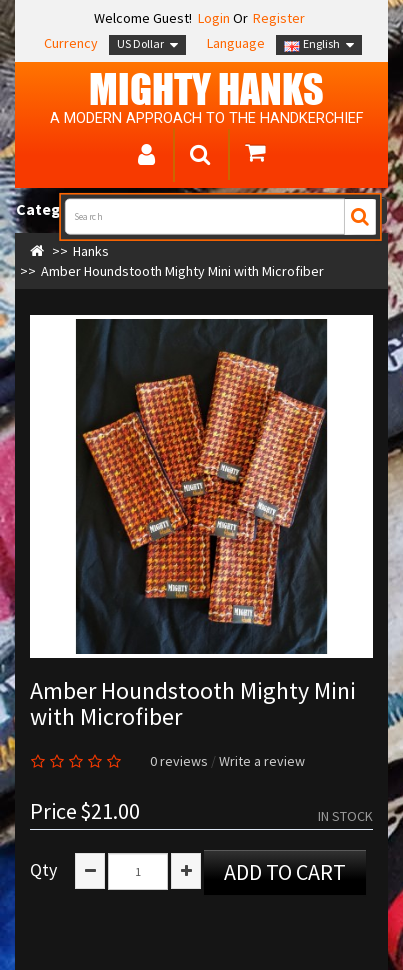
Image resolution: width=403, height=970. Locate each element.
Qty (43, 870)
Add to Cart (285, 872)
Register (279, 18)
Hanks (91, 251)
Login (212, 18)
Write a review (262, 761)
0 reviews (179, 761)
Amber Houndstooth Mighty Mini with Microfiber (182, 271)
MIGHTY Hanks (206, 89)
